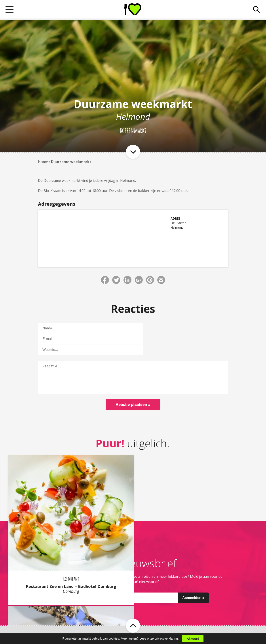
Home (43, 162)
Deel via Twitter (116, 280)
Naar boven (133, 606)
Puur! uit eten (133, 10)
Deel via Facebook (105, 280)
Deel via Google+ (139, 280)
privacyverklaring (166, 638)
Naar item (133, 152)
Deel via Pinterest (150, 280)
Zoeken (255, 10)
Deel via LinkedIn (127, 280)
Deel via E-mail (161, 280)
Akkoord (193, 639)
